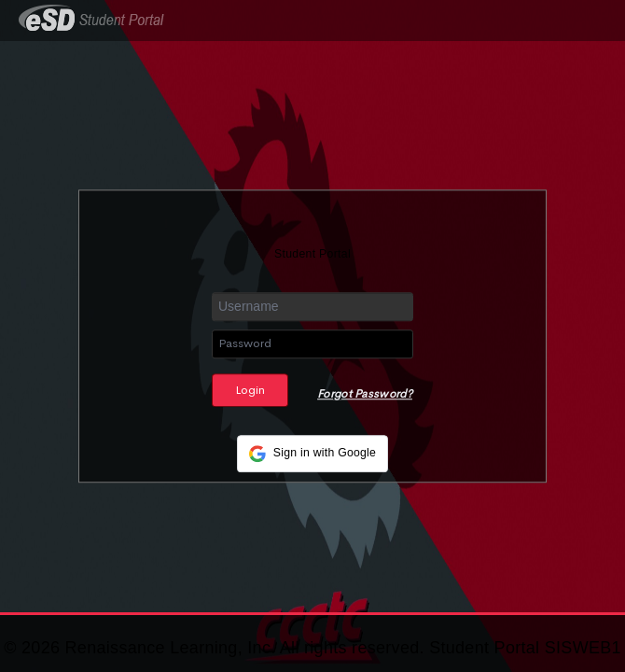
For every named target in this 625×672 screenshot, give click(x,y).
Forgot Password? (365, 394)
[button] (312, 454)
